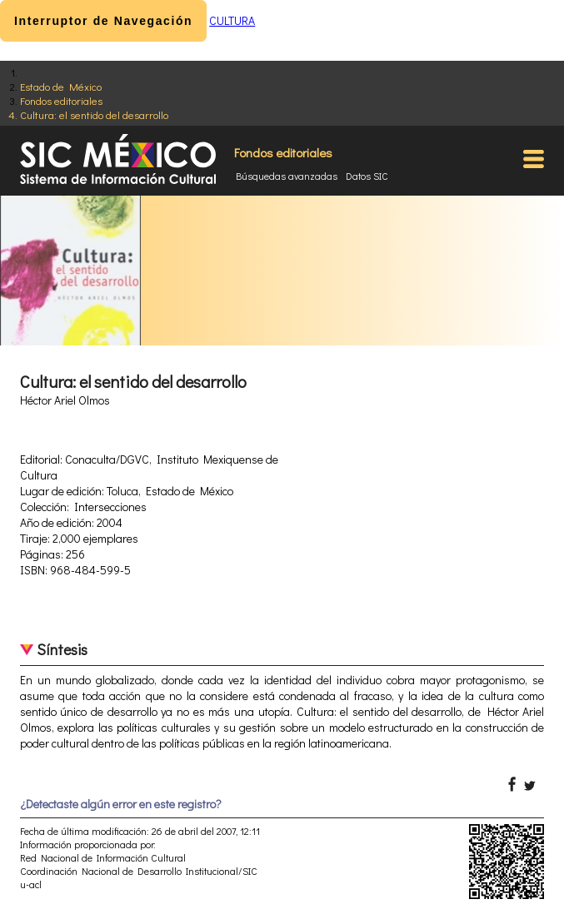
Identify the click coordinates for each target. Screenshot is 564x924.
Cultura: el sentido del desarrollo (94, 114)
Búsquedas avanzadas (287, 176)
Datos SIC (367, 176)
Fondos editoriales (61, 100)
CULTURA (232, 20)
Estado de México (61, 86)
